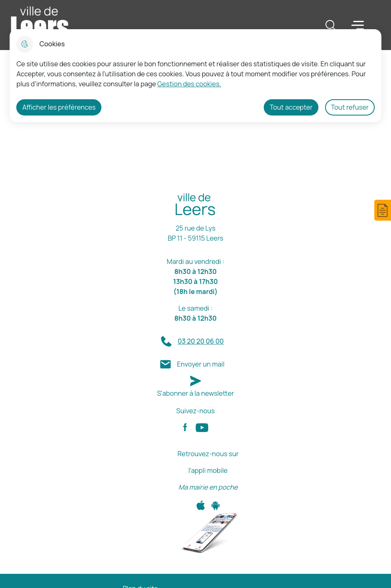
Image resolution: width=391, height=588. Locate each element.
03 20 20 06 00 (201, 341)
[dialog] (195, 76)
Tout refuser (350, 107)
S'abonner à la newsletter (195, 393)
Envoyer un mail (201, 364)
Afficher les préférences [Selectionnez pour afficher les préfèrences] (59, 107)
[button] (383, 210)
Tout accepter (291, 107)
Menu (358, 25)
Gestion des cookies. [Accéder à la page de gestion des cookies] (189, 84)
